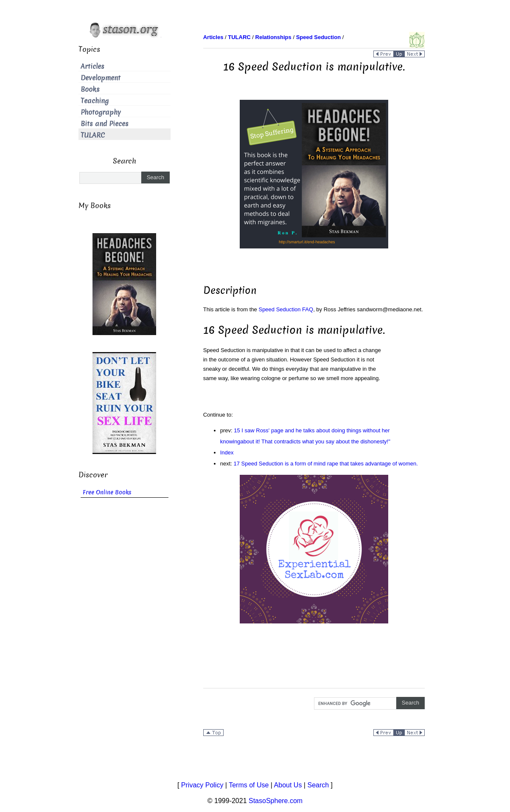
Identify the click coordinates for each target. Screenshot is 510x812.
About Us (288, 785)
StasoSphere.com (276, 801)
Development (101, 78)
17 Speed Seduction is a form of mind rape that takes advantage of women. (326, 464)
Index (227, 453)
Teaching (95, 101)
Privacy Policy (202, 785)
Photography (101, 112)
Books (90, 89)
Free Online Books (107, 492)
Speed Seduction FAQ (286, 309)
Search (318, 785)
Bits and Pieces (105, 124)
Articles (92, 66)
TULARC (93, 135)
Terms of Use (249, 785)
